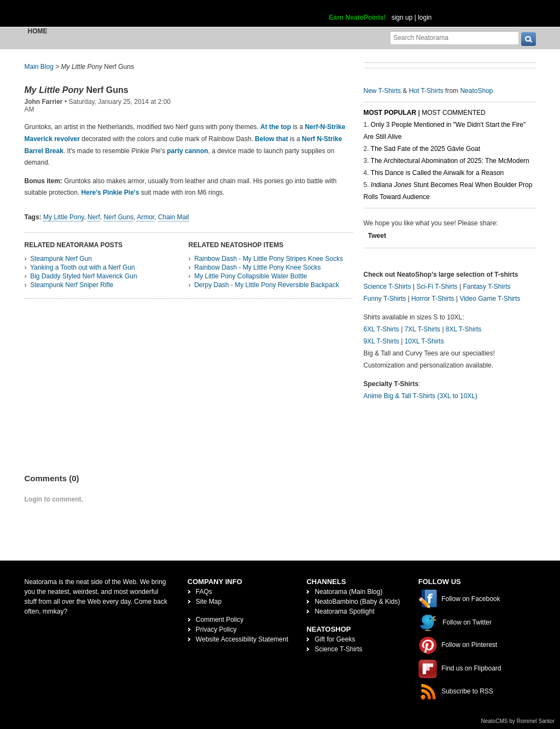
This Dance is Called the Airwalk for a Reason (437, 173)
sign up (402, 18)
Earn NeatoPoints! (358, 18)
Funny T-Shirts (385, 299)
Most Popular (390, 113)
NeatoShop (476, 91)
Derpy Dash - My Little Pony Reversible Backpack (267, 285)
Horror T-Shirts (433, 299)
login (425, 18)
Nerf (94, 217)
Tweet (377, 236)
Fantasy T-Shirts (486, 287)
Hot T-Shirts (426, 91)
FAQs (204, 592)
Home (38, 31)
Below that (272, 139)
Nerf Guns (77, 90)
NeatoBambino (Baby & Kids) (357, 602)
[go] (529, 39)
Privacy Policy (216, 629)
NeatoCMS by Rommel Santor (518, 721)
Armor (145, 217)
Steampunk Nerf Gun (61, 259)
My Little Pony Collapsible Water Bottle (250, 276)
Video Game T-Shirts (490, 299)
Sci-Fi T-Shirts (437, 287)
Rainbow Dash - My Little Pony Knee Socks (257, 267)
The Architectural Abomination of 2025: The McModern (450, 161)
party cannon (187, 151)
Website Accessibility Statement (242, 639)
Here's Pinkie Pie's (110, 193)
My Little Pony (63, 217)
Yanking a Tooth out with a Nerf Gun (83, 267)
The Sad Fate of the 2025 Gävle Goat (425, 149)
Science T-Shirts (387, 287)
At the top (276, 127)
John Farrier (44, 102)
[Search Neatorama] (454, 37)
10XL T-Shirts (424, 341)
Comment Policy (220, 620)
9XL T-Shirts (381, 341)
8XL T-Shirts (463, 329)
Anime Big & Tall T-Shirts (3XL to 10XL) (421, 396)
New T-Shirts (382, 91)
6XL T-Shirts (381, 329)
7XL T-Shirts (422, 329)
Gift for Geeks (335, 639)
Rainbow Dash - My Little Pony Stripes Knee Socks (269, 259)
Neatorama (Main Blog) (348, 592)
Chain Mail (174, 217)
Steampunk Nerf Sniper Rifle (72, 285)
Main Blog (39, 67)
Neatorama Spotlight (344, 611)
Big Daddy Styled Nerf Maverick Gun (83, 276)
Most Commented (453, 113)
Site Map (209, 602)
